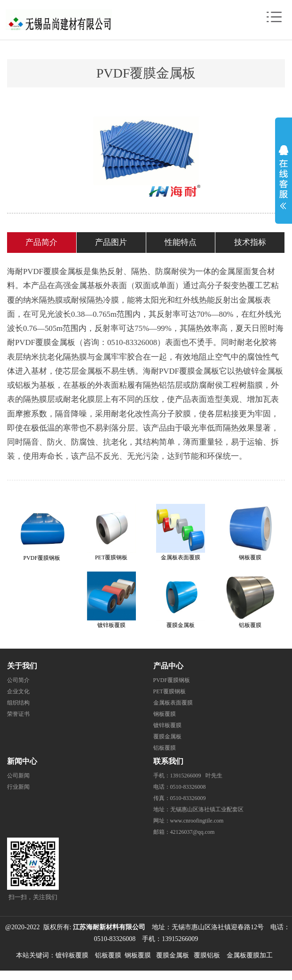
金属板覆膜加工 (250, 955)
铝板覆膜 (165, 748)
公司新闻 (18, 776)
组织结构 (18, 703)
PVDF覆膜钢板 (172, 680)
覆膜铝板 (207, 955)
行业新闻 (18, 787)
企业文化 (18, 691)
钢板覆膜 (165, 714)
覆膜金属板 (167, 737)
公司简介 (18, 680)
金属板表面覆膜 (173, 703)
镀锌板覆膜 (167, 725)
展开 (284, 175)
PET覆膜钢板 (170, 691)
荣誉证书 (18, 714)
